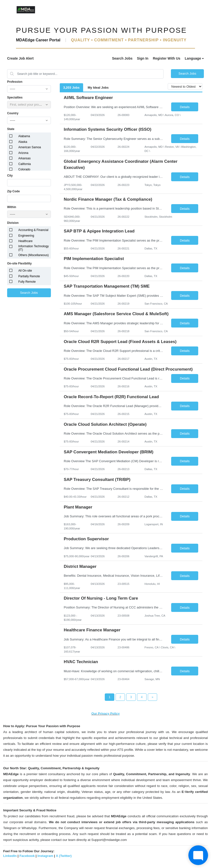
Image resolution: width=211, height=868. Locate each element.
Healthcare (26, 241)
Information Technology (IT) (34, 248)
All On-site (25, 271)
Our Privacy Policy (106, 713)
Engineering (26, 236)
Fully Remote (27, 282)
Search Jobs (122, 58)
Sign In (143, 58)
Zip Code (13, 191)
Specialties (15, 98)
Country (13, 113)
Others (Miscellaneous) (34, 255)
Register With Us (166, 58)
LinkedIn (10, 856)
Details (185, 107)
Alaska (23, 142)
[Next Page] (153, 697)
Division (13, 223)
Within (12, 207)
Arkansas (25, 158)
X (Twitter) (64, 856)
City (10, 176)
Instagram (45, 856)
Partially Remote (29, 276)
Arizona (23, 153)
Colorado (24, 169)
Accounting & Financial (33, 230)
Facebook (27, 856)
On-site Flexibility (19, 263)
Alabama (24, 136)
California (25, 164)
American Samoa (30, 147)
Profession (15, 82)
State (11, 129)
